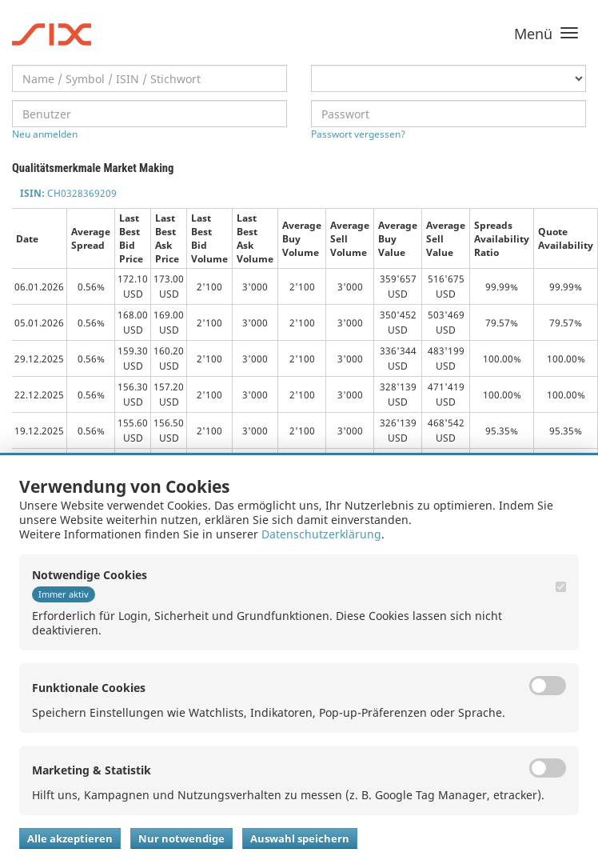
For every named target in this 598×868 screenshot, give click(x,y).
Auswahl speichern (300, 838)
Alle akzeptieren (70, 838)
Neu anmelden (45, 134)
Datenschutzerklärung (321, 534)
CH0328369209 (68, 193)
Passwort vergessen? (358, 134)
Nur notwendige (181, 838)
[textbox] (149, 78)
